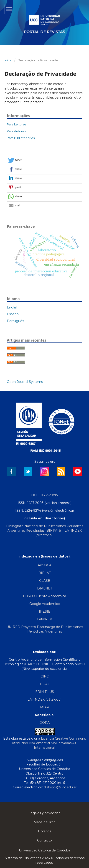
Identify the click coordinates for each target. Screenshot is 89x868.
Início (8, 60)
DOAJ (44, 684)
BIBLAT (45, 573)
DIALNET (45, 588)
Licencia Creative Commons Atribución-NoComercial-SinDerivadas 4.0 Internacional (49, 743)
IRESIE (45, 611)
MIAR (45, 707)
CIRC (45, 676)
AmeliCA (45, 565)
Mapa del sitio (45, 822)
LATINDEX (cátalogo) (44, 699)
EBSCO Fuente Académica (44, 596)
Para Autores (16, 131)
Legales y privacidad (44, 813)
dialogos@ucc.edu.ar (60, 787)
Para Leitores (17, 124)
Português (15, 321)
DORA (44, 723)
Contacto (44, 840)
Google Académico (45, 604)
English (13, 307)
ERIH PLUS (45, 692)
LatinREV (45, 619)
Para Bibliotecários (21, 138)
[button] (44, 160)
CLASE (45, 581)
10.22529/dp (49, 495)
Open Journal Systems (25, 382)
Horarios (44, 831)
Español (13, 314)
